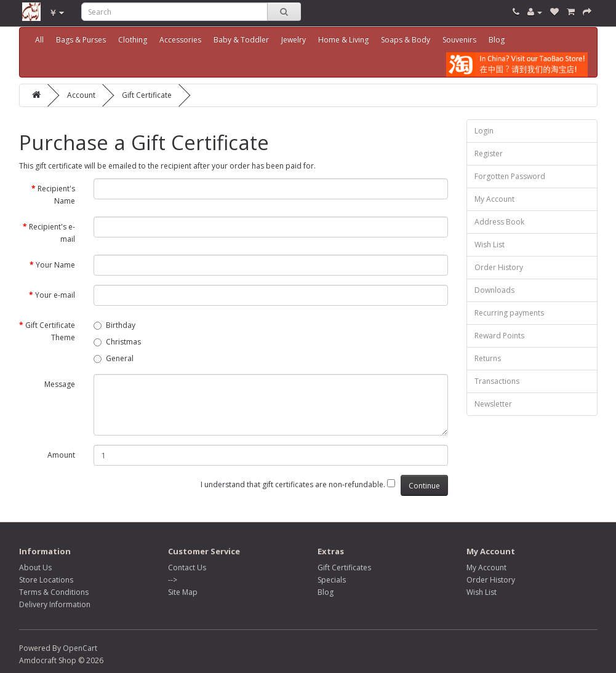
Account (81, 95)
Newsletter (493, 404)
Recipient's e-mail (52, 233)
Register (489, 153)
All (39, 40)
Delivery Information (55, 604)
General (114, 358)
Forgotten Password (510, 176)
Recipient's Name (56, 195)
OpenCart (80, 648)
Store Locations (46, 580)
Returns (488, 358)
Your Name (55, 265)
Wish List (490, 245)
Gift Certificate (147, 95)
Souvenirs (459, 40)
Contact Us (187, 567)
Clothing (133, 40)
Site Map (183, 592)
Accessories (180, 40)
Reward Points (499, 336)
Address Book (499, 222)
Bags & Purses (81, 40)
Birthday (114, 325)
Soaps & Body (406, 40)
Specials (332, 580)
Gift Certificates (344, 567)
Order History (499, 267)
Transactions (497, 381)
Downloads (494, 290)
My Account (494, 199)
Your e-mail (55, 295)
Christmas (117, 342)
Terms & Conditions (54, 592)
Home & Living (343, 40)
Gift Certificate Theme (50, 331)
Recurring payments (509, 313)
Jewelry (294, 40)
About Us (35, 567)
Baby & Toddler (241, 40)
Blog (497, 40)
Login (484, 131)
